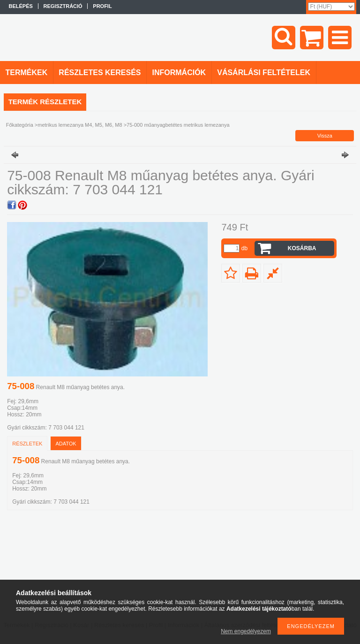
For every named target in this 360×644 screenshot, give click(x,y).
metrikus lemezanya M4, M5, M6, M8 (80, 125)
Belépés (21, 6)
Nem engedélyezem (246, 631)
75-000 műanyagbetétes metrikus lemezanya (178, 125)
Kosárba (302, 248)
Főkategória (20, 125)
